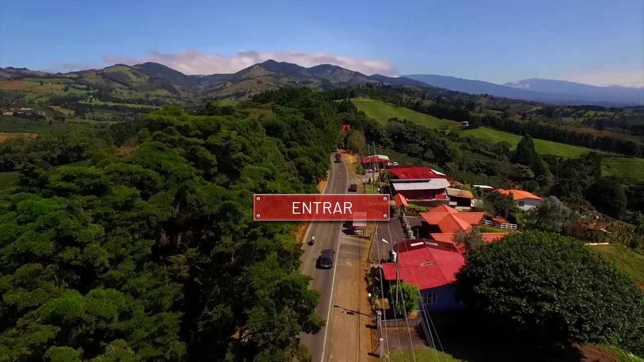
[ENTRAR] (322, 207)
